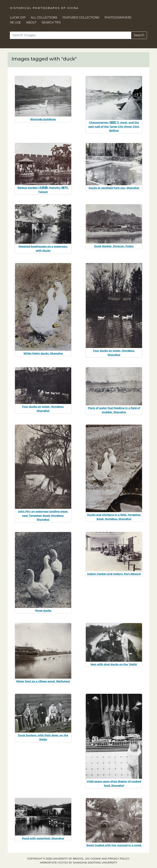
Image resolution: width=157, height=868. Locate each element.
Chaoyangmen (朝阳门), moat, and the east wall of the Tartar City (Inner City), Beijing (114, 127)
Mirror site (48, 863)
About (31, 22)
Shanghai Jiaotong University (95, 863)
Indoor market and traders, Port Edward (114, 574)
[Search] (71, 35)
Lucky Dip (18, 18)
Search (139, 35)
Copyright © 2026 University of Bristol (55, 859)
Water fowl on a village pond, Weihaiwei (43, 681)
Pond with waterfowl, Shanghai (43, 838)
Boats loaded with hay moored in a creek (114, 845)
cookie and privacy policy (110, 859)
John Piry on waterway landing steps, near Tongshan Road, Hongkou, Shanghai (43, 515)
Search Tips (51, 22)
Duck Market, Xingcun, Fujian (114, 246)
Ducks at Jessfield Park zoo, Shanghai (114, 188)
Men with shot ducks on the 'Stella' (114, 664)
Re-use (15, 22)
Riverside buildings (43, 119)
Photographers (118, 18)
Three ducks (43, 610)
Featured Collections (81, 18)
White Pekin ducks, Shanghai (43, 353)
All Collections (44, 18)
